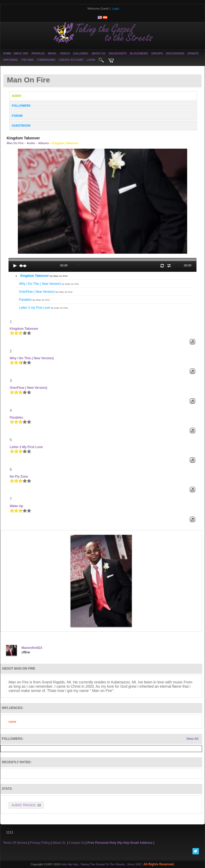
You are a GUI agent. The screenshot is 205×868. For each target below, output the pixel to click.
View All (192, 739)
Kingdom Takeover (44, 276)
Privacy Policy (40, 843)
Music (52, 54)
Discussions (175, 54)
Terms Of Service (15, 843)
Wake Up (17, 506)
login (91, 60)
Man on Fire (15, 143)
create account (71, 60)
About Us (99, 54)
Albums (43, 143)
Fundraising (46, 60)
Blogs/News (139, 54)
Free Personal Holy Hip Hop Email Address (120, 843)
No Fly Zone (19, 477)
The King (28, 60)
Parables (34, 300)
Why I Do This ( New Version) (49, 284)
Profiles (38, 54)
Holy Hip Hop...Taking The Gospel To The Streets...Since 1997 (101, 864)
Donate (193, 54)
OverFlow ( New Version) (46, 292)
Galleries (81, 54)
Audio (31, 143)
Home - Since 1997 (16, 54)
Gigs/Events (118, 54)
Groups (157, 54)
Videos (65, 54)
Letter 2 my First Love (44, 308)
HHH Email (11, 60)
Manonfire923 (32, 648)
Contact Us (77, 843)
